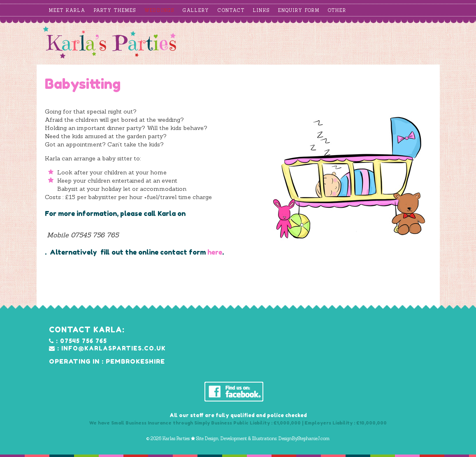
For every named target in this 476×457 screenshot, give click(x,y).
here (215, 252)
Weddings (159, 10)
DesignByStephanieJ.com (304, 438)
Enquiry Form (299, 10)
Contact (231, 10)
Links (261, 10)
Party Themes (115, 10)
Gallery (196, 10)
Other (337, 10)
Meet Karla (67, 10)
